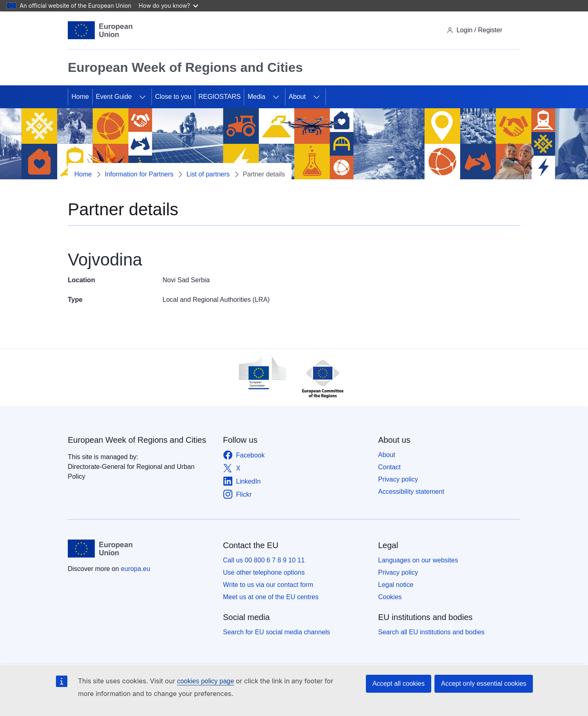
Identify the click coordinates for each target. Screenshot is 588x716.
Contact (389, 467)
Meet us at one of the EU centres (271, 597)
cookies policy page (205, 681)
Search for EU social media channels (276, 632)
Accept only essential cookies (484, 684)
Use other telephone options (264, 572)
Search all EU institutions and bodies (431, 632)
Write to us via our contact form (268, 585)
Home (80, 97)
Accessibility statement (411, 492)
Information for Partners (139, 174)
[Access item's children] (143, 97)
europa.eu (136, 569)
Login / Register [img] (474, 30)
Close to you (173, 97)
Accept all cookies (399, 684)
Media (256, 97)
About (297, 97)
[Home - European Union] (100, 30)
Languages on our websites (418, 560)
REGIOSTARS (220, 97)
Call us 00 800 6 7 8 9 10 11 (264, 560)
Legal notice (396, 585)
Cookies (390, 597)
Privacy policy (398, 479)
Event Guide (114, 97)
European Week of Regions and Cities (137, 440)
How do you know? (169, 6)
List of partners (208, 174)
